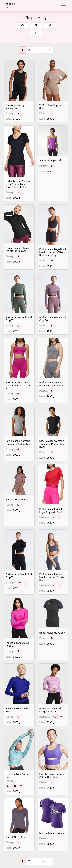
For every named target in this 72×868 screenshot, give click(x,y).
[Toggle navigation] (64, 5)
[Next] (43, 50)
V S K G (11, 4)
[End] (49, 50)
